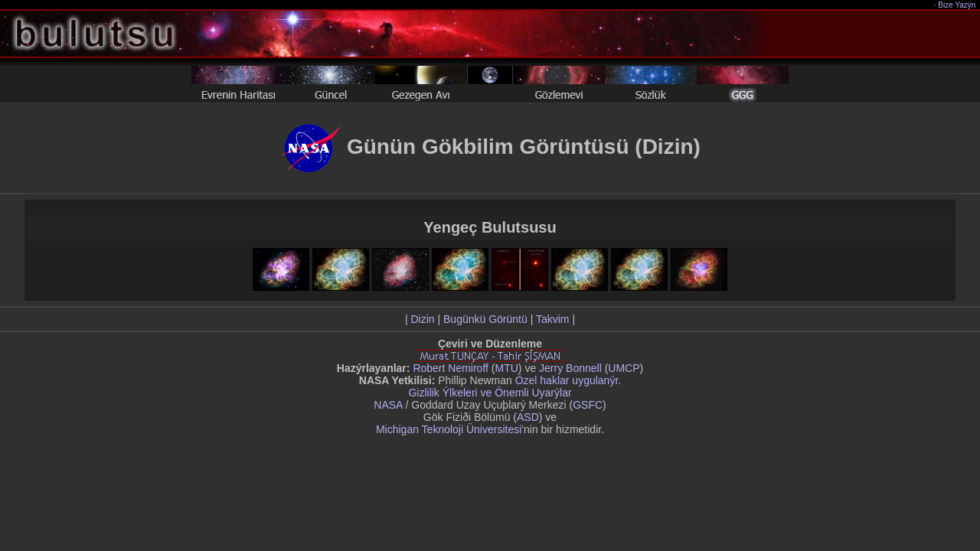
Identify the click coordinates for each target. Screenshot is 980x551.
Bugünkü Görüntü (485, 319)
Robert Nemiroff (451, 368)
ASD (528, 417)
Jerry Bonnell (570, 368)
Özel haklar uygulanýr (567, 380)
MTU (507, 368)
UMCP (624, 368)
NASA (388, 405)
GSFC (588, 405)
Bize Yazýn (957, 5)
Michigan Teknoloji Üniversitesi (449, 429)
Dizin (422, 319)
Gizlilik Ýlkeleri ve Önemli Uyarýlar (490, 393)
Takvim (553, 319)
